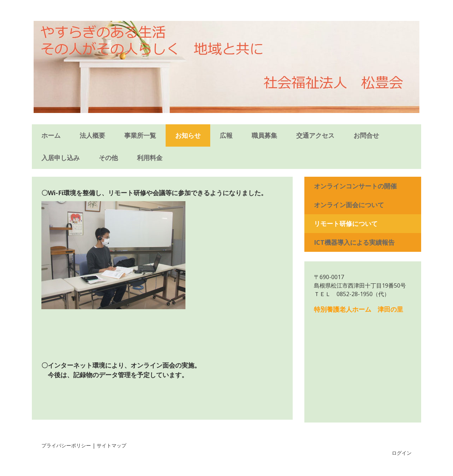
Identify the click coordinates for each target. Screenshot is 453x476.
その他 (108, 158)
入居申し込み (61, 158)
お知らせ (188, 135)
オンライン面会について (349, 205)
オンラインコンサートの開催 (355, 186)
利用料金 (150, 158)
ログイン (402, 453)
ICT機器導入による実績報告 (354, 242)
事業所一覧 (140, 135)
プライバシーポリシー (66, 445)
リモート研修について (346, 223)
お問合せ (366, 135)
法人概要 (92, 135)
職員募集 (264, 135)
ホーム (51, 135)
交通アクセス (315, 135)
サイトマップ (111, 445)
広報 (226, 135)
